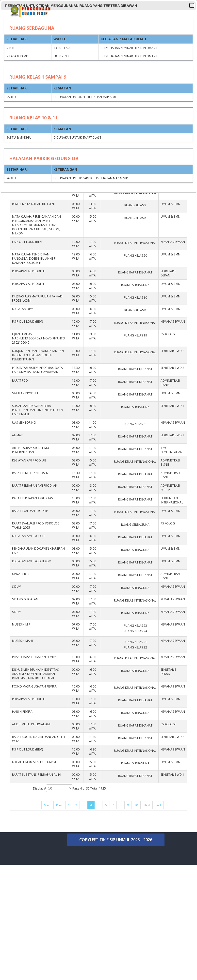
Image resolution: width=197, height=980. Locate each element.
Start (47, 805)
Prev (59, 805)
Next (147, 805)
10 (136, 805)
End (158, 805)
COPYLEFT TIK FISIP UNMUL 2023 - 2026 (116, 840)
